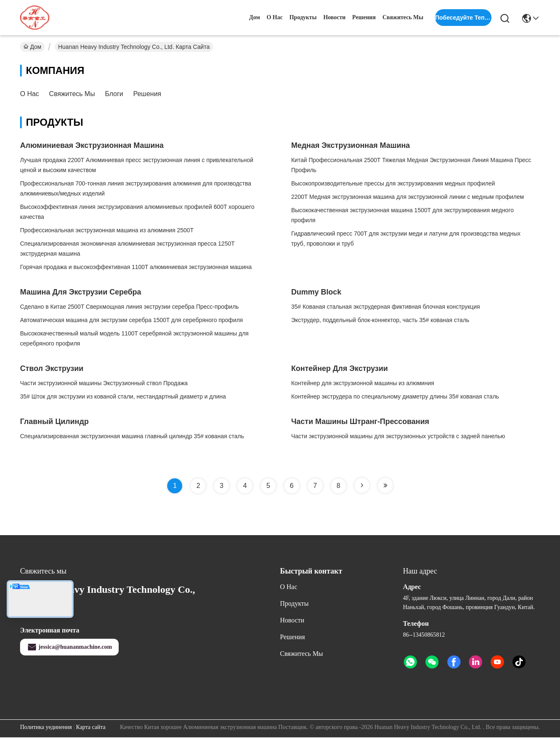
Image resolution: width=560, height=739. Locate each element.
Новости (335, 17)
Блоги (114, 94)
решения (364, 17)
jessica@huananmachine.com (69, 647)
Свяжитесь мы (403, 17)
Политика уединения (46, 727)
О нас (275, 17)
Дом (255, 17)
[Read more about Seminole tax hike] (362, 485)
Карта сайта (91, 727)
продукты (303, 17)
